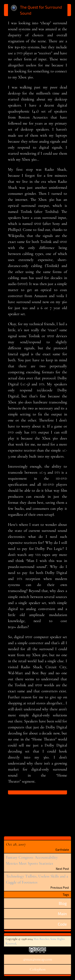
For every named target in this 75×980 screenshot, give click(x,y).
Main (62, 914)
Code (62, 924)
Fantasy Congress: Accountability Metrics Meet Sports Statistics (32, 860)
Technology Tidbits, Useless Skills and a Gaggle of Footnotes (37, 879)
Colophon (38, 969)
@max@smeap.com (38, 959)
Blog (63, 903)
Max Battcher (41, 939)
